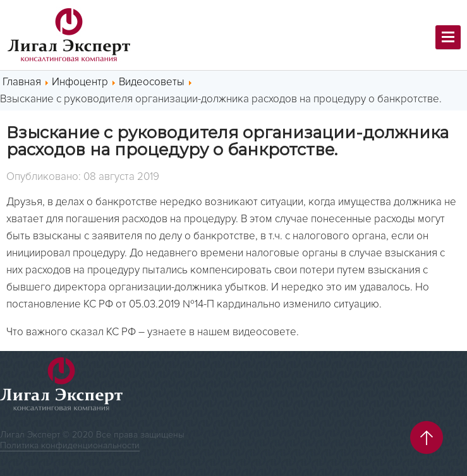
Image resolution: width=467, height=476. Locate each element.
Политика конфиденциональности (70, 445)
